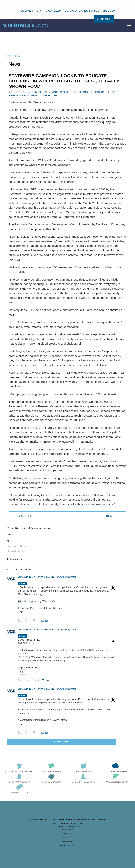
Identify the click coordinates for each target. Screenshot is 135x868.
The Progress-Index (40, 102)
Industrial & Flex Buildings (70, 92)
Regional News (19, 96)
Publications (15, 559)
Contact (67, 834)
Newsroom (67, 842)
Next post (114, 516)
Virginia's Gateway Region (36, 577)
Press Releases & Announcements (29, 528)
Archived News (39, 92)
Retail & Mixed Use (44, 96)
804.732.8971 (67, 830)
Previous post (24, 516)
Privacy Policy (67, 845)
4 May (22, 695)
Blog (10, 534)
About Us (67, 838)
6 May (22, 636)
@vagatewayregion (67, 577)
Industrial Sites (103, 92)
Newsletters (16, 551)
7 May (22, 583)
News (10, 541)
